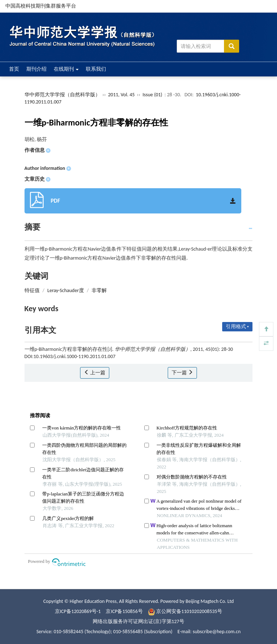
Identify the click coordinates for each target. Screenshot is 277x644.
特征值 (32, 290)
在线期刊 (66, 69)
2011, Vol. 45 (122, 95)
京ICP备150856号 (125, 611)
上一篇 (95, 373)
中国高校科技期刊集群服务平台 (41, 6)
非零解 (99, 290)
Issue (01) (152, 95)
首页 (14, 69)
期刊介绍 (36, 69)
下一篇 (182, 373)
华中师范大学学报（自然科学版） (62, 95)
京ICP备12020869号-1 (78, 611)
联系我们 (96, 69)
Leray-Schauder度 (65, 290)
